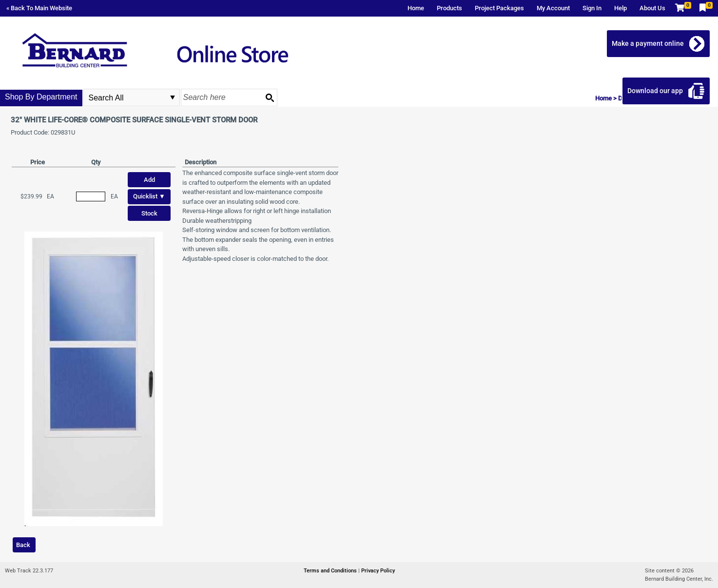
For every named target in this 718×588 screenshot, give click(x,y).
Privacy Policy (378, 571)
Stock (149, 213)
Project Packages (499, 8)
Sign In (592, 8)
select (173, 98)
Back (23, 545)
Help (621, 8)
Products (449, 8)
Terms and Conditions (331, 571)
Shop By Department (41, 97)
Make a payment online (648, 43)
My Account (553, 8)
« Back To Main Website (39, 8)
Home (416, 8)
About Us (652, 8)
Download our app (655, 91)
